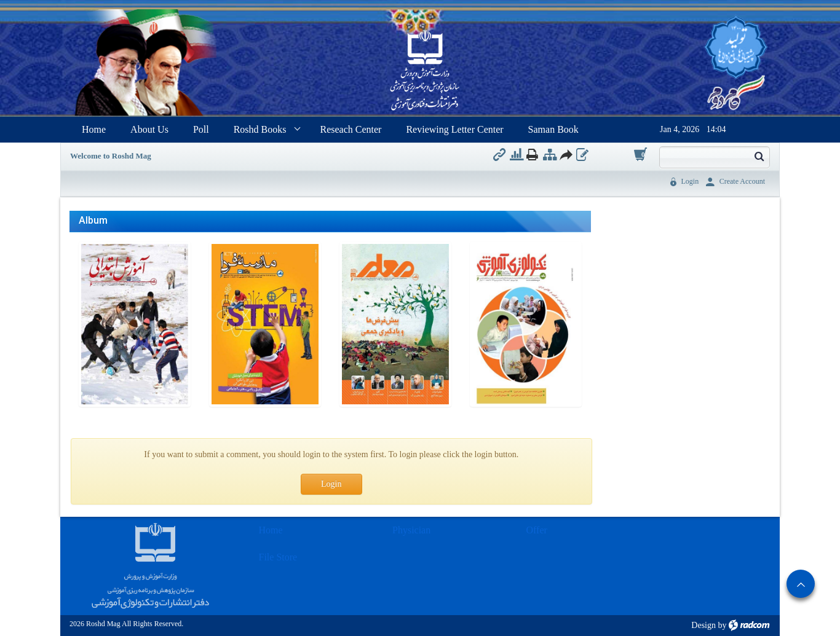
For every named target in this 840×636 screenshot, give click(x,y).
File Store (278, 557)
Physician (411, 530)
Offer (537, 530)
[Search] (704, 156)
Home (271, 530)
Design (703, 625)
